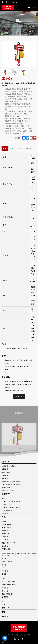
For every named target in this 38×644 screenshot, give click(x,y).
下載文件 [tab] (28, 148)
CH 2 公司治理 (7, 504)
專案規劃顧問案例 (8, 582)
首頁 (5, 26)
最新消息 (5, 588)
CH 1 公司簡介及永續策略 (11, 501)
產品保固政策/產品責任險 (11, 481)
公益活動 (5, 579)
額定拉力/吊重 (7, 562)
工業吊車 (5, 540)
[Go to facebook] (5, 638)
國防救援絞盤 (7, 527)
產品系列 (5, 565)
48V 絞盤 (5, 571)
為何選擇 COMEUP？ (9, 466)
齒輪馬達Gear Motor (9, 543)
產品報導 (5, 591)
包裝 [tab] (19, 148)
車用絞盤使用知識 (8, 585)
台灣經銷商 (6, 488)
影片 (3, 602)
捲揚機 (4, 521)
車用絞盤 (5, 531)
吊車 (3, 568)
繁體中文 (15, 2)
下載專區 (5, 514)
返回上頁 (19, 397)
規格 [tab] (5, 148)
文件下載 (5, 617)
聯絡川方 (6, 608)
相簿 (3, 605)
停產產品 (15, 26)
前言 (3, 498)
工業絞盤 (5, 537)
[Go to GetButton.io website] (5, 642)
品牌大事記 (6, 478)
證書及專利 (6, 472)
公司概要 (5, 469)
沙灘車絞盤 (6, 534)
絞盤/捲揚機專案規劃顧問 (11, 485)
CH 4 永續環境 (7, 511)
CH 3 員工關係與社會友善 (11, 508)
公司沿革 (5, 475)
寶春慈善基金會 (7, 491)
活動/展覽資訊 (7, 594)
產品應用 (5, 559)
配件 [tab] (12, 148)
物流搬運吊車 (23, 26)
